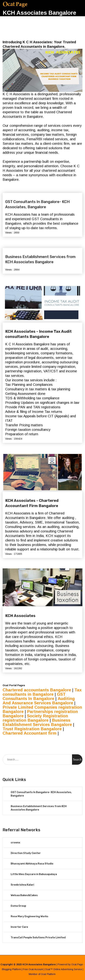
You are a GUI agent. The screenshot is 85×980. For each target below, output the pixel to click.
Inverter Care (19, 927)
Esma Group (18, 906)
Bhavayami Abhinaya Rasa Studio (32, 864)
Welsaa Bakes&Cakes (24, 895)
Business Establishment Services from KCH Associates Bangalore (40, 259)
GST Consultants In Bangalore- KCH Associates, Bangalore (37, 204)
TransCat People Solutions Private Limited (38, 937)
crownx (15, 843)
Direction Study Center (26, 853)
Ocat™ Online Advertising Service (64, 969)
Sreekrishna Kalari (22, 885)
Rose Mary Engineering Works (30, 916)
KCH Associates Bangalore (39, 13)
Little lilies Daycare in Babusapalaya (34, 874)
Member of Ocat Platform (42, 974)
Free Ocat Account (33, 969)
